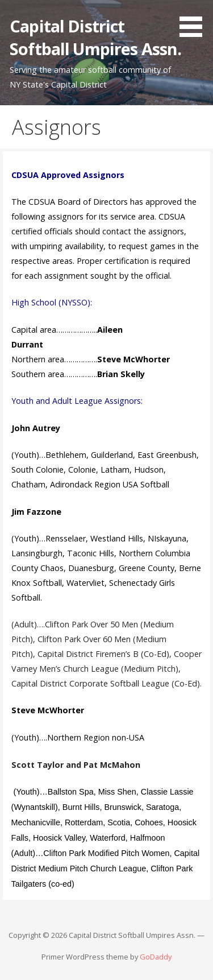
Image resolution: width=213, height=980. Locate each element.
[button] (195, 20)
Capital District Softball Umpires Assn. (95, 37)
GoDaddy (156, 957)
